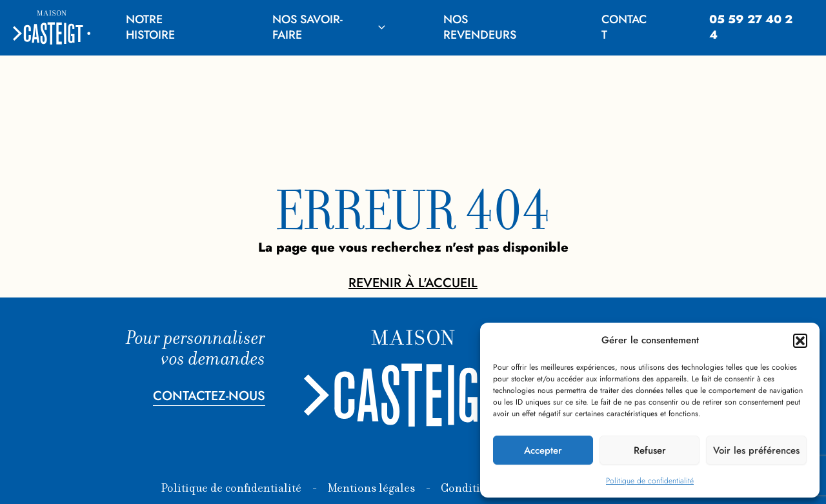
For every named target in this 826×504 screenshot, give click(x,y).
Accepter (543, 450)
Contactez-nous (209, 396)
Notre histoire (150, 27)
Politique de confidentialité (650, 481)
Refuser (650, 450)
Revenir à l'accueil (413, 283)
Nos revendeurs (480, 27)
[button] (800, 341)
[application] (378, 27)
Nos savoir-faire (329, 27)
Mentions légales (371, 489)
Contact (624, 27)
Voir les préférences (756, 450)
